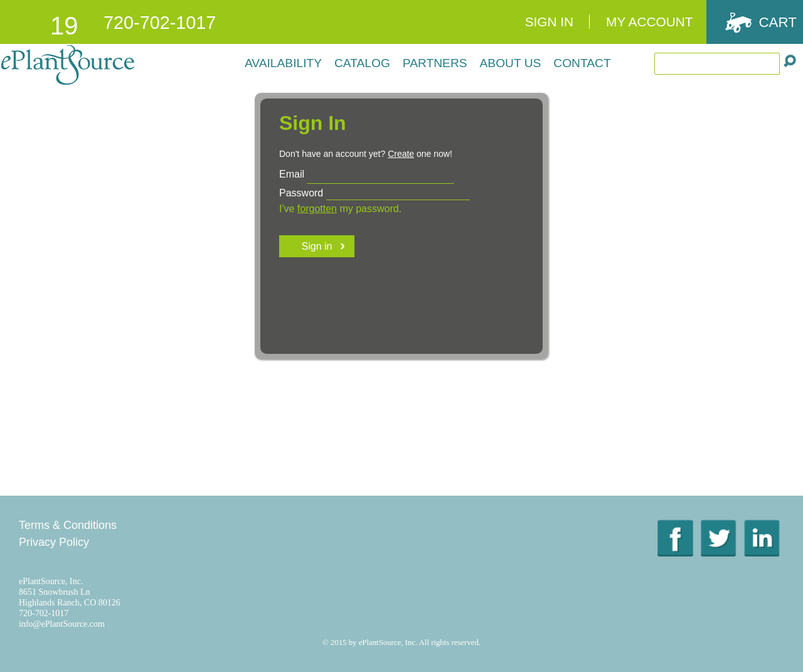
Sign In (549, 22)
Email (292, 174)
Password (301, 193)
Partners (435, 63)
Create (401, 154)
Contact (582, 63)
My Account (649, 22)
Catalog (362, 63)
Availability (283, 63)
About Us (511, 63)
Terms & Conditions (68, 525)
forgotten (317, 209)
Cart (778, 22)
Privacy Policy (54, 542)
